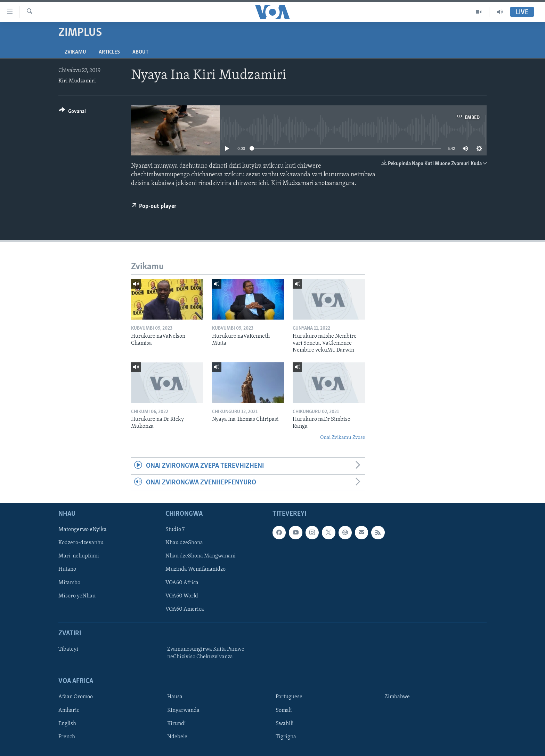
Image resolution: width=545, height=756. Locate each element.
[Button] (72, 112)
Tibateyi (68, 649)
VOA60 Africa (182, 582)
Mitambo (69, 582)
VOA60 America (185, 609)
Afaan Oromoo (76, 697)
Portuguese (289, 697)
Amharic (69, 710)
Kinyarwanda (183, 710)
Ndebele (177, 737)
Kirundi (177, 724)
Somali (284, 710)
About (140, 52)
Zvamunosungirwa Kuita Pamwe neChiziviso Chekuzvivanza (206, 653)
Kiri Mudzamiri (77, 81)
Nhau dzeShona (184, 543)
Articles (109, 52)
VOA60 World (182, 596)
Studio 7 (175, 530)
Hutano (67, 569)
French (67, 737)
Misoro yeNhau (77, 596)
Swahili (285, 724)
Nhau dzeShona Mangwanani (201, 556)
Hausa (175, 697)
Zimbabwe (397, 697)
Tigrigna (286, 737)
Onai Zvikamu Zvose (343, 438)
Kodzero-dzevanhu (81, 543)
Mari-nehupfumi (79, 556)
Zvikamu (75, 52)
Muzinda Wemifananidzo (196, 569)
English (67, 724)
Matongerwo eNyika (83, 530)
